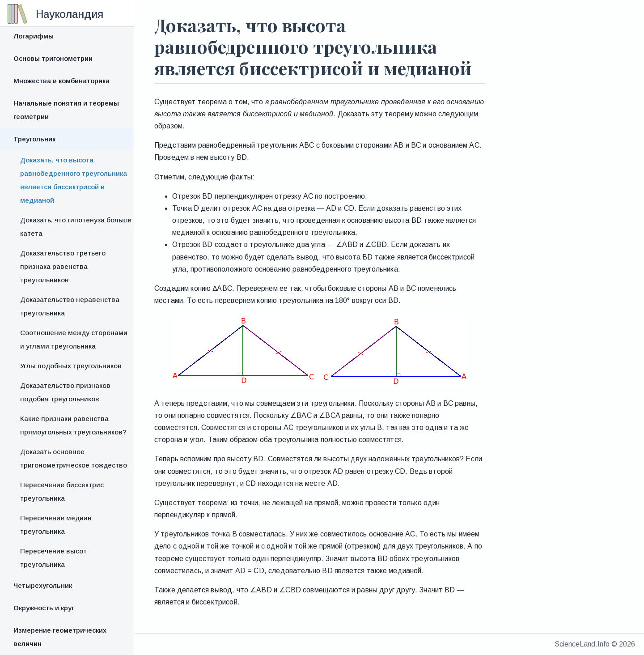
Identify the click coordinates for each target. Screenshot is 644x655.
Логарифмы (34, 36)
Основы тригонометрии (53, 58)
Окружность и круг (44, 608)
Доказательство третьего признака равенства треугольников (63, 266)
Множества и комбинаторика (61, 81)
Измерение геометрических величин (60, 637)
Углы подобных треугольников (71, 366)
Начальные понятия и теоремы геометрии (66, 110)
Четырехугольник (43, 585)
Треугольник (34, 139)
